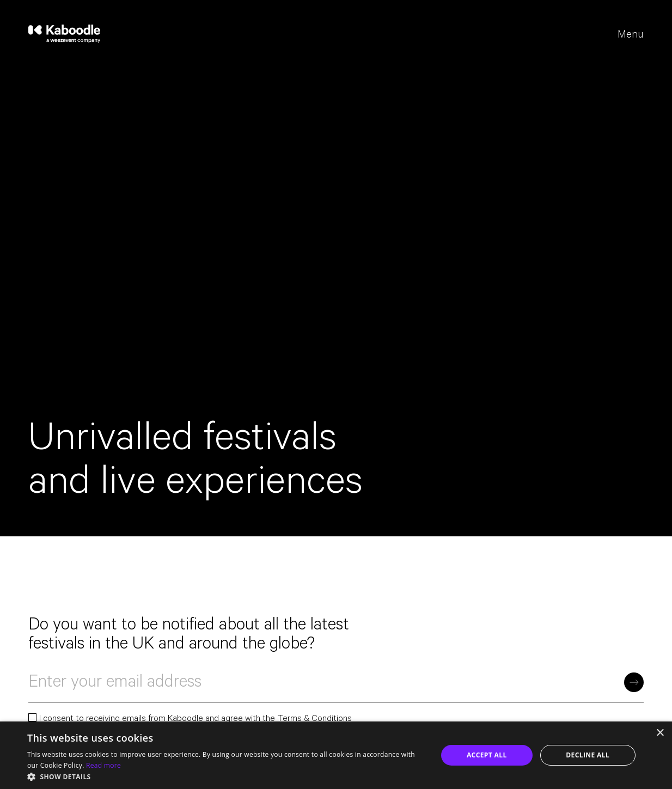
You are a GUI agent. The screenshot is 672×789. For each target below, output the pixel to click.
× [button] (660, 733)
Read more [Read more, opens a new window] (103, 765)
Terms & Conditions (314, 719)
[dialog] (336, 755)
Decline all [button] (588, 755)
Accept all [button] (487, 755)
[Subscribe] (634, 682)
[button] (226, 776)
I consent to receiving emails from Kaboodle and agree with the (190, 720)
